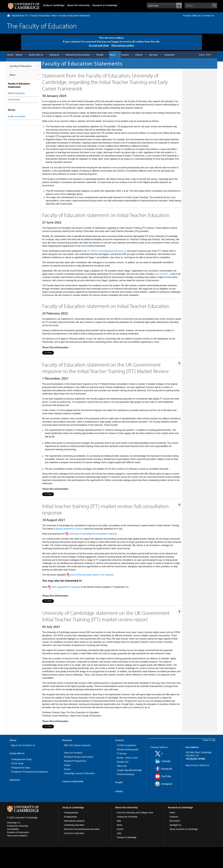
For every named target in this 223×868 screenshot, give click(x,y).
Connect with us (159, 747)
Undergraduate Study (21, 759)
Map (119, 821)
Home (9, 16)
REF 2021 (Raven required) (77, 745)
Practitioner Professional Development (29, 772)
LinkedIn (166, 761)
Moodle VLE (123, 762)
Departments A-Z (20, 16)
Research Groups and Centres (79, 757)
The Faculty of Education (42, 26)
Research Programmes (75, 761)
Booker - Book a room (127, 758)
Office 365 (122, 766)
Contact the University (18, 826)
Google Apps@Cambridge (129, 770)
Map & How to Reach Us (197, 765)
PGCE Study (17, 764)
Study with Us (36, 55)
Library (139, 55)
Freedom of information (18, 832)
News (54, 16)
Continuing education (74, 825)
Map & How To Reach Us (23, 745)
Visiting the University (127, 817)
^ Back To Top (209, 740)
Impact (67, 765)
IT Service (122, 754)
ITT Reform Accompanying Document (105, 251)
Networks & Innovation (78, 55)
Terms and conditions (17, 836)
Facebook (167, 769)
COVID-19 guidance (126, 745)
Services (153, 55)
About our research (73, 753)
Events (125, 55)
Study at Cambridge (54, 5)
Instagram (167, 784)
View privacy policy (123, 45)
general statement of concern (70, 529)
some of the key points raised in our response (92, 575)
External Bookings (126, 774)
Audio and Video (17, 116)
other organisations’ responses (66, 587)
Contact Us (208, 16)
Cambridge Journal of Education (79, 773)
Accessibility (13, 829)
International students (74, 821)
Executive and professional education (82, 829)
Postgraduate (70, 817)
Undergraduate (71, 813)
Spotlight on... (176, 825)
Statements (14, 99)
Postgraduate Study (21, 768)
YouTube (166, 776)
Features (174, 817)
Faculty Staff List (192, 16)
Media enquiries (16, 93)
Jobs (119, 833)
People (100, 55)
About (19, 55)
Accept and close (99, 45)
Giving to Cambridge (127, 837)
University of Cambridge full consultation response (93, 534)
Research (54, 55)
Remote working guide (128, 750)
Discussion (175, 821)
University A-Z (14, 823)
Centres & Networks (73, 781)
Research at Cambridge (105, 5)
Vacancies (169, 55)
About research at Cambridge (184, 829)
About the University (78, 5)
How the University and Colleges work (135, 813)
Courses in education (74, 833)
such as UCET (161, 274)
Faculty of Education (40, 16)
